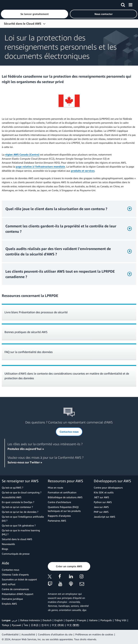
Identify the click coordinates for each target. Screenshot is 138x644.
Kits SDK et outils (104, 492)
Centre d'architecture (59, 502)
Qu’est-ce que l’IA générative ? (19, 525)
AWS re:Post (9, 584)
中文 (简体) (58, 625)
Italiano (93, 620)
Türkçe (5, 625)
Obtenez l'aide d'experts (15, 575)
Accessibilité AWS (12, 497)
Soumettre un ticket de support (19, 579)
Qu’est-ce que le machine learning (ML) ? (21, 532)
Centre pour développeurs (108, 488)
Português (106, 620)
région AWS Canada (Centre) (22, 154)
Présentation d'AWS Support (18, 594)
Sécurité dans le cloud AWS (17, 539)
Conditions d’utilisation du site (55, 634)
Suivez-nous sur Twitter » (25, 462)
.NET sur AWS (101, 497)
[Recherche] (123, 4)
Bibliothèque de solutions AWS (65, 497)
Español (70, 620)
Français (82, 620)
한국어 (45, 625)
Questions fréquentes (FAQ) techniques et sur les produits (64, 509)
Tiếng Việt (120, 620)
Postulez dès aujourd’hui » (26, 449)
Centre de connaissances (15, 589)
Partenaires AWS (57, 521)
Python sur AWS (103, 502)
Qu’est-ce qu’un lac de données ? (20, 512)
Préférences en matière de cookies (94, 634)
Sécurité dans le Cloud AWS (23, 23)
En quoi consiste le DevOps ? (18, 502)
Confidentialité (10, 634)
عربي (15, 620)
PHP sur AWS (101, 512)
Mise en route (55, 488)
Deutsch (47, 620)
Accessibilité (28, 634)
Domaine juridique (12, 599)
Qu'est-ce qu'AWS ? (12, 488)
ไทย (26, 625)
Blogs (5, 549)
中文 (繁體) (73, 625)
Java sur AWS (101, 507)
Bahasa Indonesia (30, 620)
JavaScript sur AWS (104, 517)
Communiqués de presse (16, 554)
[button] (34, 14)
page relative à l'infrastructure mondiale (40, 167)
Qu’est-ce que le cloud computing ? (22, 492)
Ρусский (16, 625)
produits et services (83, 171)
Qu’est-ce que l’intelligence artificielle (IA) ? (23, 519)
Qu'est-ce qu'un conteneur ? (17, 507)
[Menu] (130, 4)
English (59, 620)
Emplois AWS (9, 604)
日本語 (35, 625)
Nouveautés (8, 544)
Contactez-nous (11, 570)
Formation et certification (62, 492)
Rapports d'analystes (59, 516)
